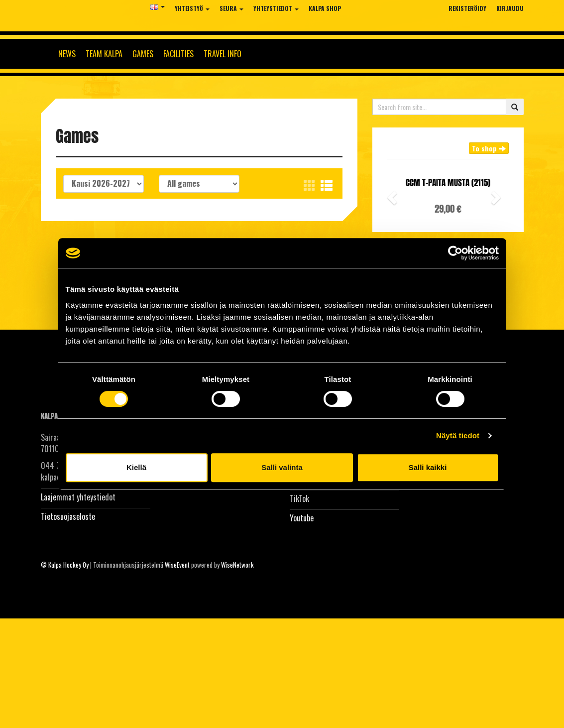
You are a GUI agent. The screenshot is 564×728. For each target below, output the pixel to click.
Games (143, 54)
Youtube (302, 518)
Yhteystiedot (276, 8)
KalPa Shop (325, 8)
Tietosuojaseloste (68, 516)
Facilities (178, 54)
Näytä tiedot (458, 435)
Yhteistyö (192, 8)
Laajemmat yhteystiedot (78, 497)
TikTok (299, 498)
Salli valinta (282, 467)
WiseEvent (177, 565)
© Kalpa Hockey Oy (65, 565)
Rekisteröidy (467, 8)
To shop (489, 148)
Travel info (223, 54)
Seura (231, 8)
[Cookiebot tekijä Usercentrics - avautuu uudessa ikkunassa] (455, 253)
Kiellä (136, 467)
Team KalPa (104, 54)
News (67, 54)
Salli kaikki (428, 467)
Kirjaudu (510, 8)
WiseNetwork (237, 565)
